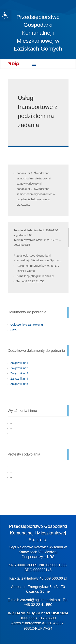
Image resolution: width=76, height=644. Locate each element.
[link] (5, 15)
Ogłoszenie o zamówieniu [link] (27, 325)
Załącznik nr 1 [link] (19, 363)
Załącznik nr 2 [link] (19, 368)
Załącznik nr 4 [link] (19, 379)
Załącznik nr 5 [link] (19, 384)
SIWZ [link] (14, 330)
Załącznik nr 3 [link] (19, 373)
